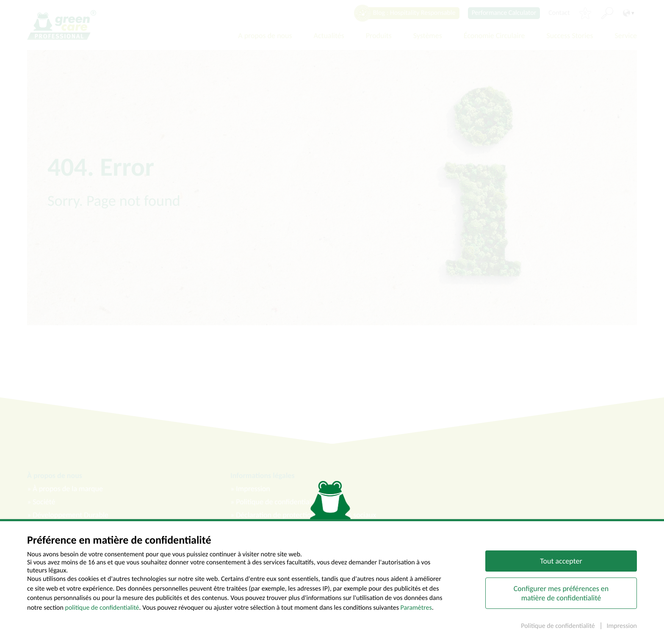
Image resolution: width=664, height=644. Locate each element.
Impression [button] (622, 628)
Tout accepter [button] (561, 563)
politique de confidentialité (102, 609)
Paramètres (416, 609)
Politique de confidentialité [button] (559, 628)
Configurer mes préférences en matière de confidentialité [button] (561, 595)
